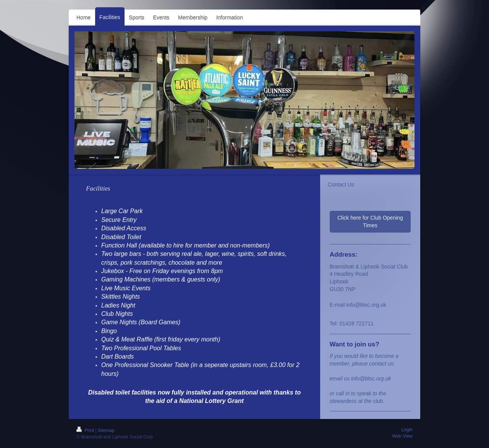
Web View (402, 436)
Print (86, 430)
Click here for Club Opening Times (370, 222)
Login (407, 430)
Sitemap (106, 430)
